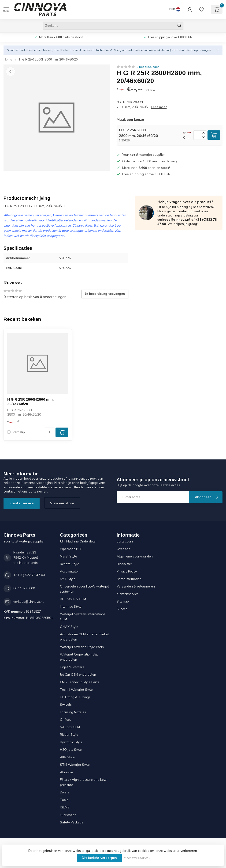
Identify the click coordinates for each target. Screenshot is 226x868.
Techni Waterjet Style (76, 690)
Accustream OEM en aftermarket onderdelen (84, 637)
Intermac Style (71, 607)
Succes (122, 609)
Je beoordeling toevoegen (105, 294)
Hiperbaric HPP (71, 549)
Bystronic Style (71, 742)
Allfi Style (67, 757)
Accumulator (69, 571)
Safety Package (72, 822)
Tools (64, 800)
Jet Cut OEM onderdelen (78, 675)
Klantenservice (22, 503)
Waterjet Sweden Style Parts (82, 647)
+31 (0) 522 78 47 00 (29, 575)
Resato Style (70, 564)
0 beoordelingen (148, 67)
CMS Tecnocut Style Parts (80, 682)
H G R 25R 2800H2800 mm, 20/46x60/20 (48, 60)
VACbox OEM (70, 727)
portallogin (125, 541)
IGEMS (65, 807)
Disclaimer (124, 564)
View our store (62, 503)
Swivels (66, 705)
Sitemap (123, 601)
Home (8, 60)
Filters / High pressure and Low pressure (83, 782)
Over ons (123, 549)
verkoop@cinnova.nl (174, 220)
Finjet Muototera (72, 667)
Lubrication (68, 815)
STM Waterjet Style (75, 765)
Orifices (66, 720)
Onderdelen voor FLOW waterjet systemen (84, 589)
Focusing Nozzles (73, 712)
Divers (65, 792)
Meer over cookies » (137, 858)
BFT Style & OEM (73, 599)
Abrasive (67, 772)
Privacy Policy (127, 571)
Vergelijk (19, 432)
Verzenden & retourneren (136, 586)
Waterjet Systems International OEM (83, 617)
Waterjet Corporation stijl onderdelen (79, 657)
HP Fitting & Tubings (75, 697)
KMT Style (68, 579)
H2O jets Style (71, 750)
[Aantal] (50, 432)
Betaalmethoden (129, 579)
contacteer (98, 50)
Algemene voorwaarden (135, 556)
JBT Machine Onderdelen (79, 541)
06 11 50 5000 (24, 588)
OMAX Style (69, 627)
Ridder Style (69, 735)
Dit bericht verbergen (99, 858)
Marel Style (69, 556)
